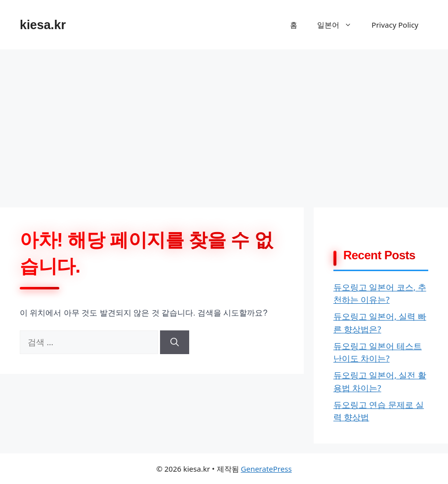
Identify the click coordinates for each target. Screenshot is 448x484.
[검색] (175, 342)
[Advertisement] (224, 123)
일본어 (339, 25)
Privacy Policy (395, 25)
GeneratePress (266, 469)
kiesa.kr (43, 25)
